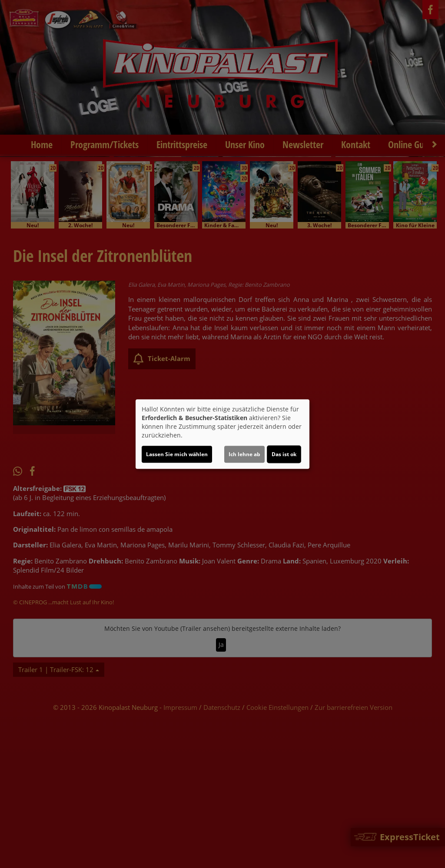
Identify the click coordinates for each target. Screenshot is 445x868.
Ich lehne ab (244, 454)
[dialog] (222, 434)
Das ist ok (284, 454)
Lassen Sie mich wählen (177, 454)
